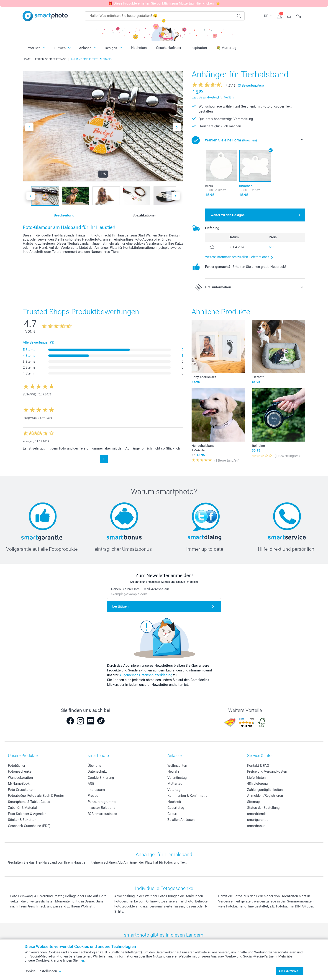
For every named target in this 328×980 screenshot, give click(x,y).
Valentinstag (177, 778)
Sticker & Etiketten (22, 820)
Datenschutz (97, 771)
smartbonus (256, 826)
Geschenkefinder (169, 48)
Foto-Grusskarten (21, 790)
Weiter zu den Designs (228, 215)
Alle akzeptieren (288, 971)
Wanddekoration (20, 778)
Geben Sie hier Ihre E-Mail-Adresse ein (140, 589)
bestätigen (120, 606)
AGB (91, 784)
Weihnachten (177, 766)
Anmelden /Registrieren (265, 796)
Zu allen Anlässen (181, 820)
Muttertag (175, 784)
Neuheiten (139, 48)
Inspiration (199, 48)
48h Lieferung (257, 784)
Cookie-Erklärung (101, 778)
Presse (93, 796)
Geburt (172, 814)
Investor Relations (101, 808)
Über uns (94, 766)
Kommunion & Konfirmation (188, 796)
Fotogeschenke (20, 771)
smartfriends (257, 814)
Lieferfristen (256, 778)
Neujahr (173, 771)
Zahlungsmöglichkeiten (265, 790)
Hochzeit (174, 802)
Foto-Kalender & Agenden (27, 814)
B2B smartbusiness (102, 814)
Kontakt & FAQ (258, 766)
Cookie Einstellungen (43, 971)
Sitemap (253, 802)
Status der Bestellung (263, 808)
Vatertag (174, 790)
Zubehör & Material (22, 808)
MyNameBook (19, 784)
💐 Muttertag (226, 48)
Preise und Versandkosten (267, 771)
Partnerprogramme (102, 802)
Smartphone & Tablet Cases (29, 802)
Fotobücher (17, 766)
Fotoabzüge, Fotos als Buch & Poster (36, 796)
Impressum (96, 790)
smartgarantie (258, 820)
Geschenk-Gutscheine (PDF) (29, 826)
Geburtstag (176, 808)
